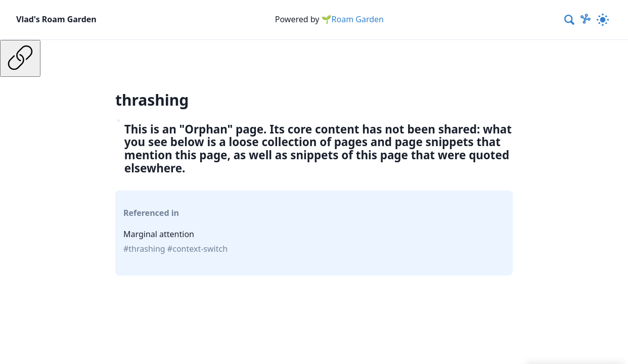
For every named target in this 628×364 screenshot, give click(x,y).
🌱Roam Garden (353, 19)
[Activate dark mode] (603, 20)
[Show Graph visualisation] (586, 20)
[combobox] (570, 20)
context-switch (200, 249)
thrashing (147, 249)
